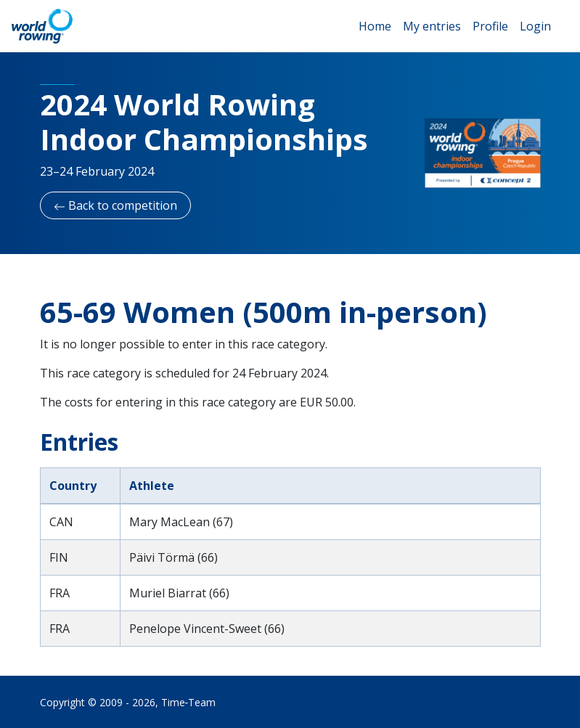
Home (375, 26)
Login (535, 26)
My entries (432, 26)
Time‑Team (189, 702)
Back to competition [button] (115, 205)
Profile (490, 26)
